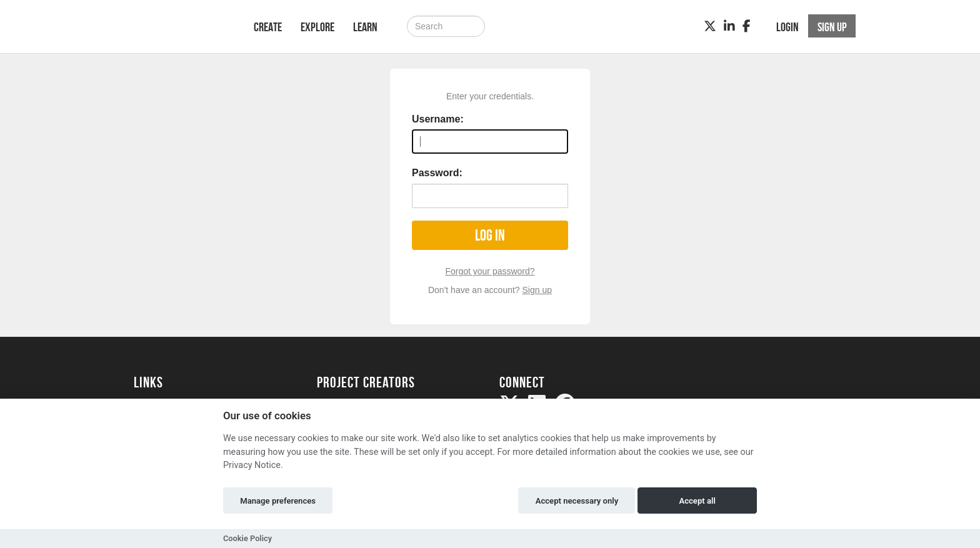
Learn (365, 27)
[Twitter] (710, 26)
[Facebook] (747, 26)
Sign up (537, 290)
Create (268, 27)
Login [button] (787, 27)
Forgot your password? (490, 271)
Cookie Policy (247, 538)
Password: (437, 173)
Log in (490, 235)
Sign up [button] (832, 27)
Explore (317, 27)
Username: (438, 119)
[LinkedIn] (729, 26)
